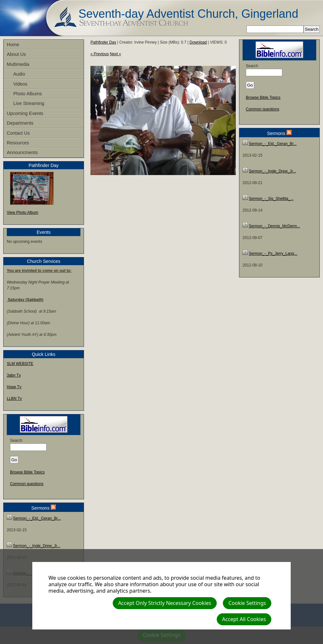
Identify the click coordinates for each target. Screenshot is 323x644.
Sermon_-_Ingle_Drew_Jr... (36, 546)
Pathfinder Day (103, 42)
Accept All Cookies (244, 619)
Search (16, 441)
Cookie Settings (247, 603)
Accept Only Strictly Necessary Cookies (165, 603)
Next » (115, 54)
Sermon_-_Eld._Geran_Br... (37, 518)
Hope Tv (14, 387)
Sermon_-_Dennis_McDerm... (274, 226)
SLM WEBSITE (20, 364)
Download (198, 42)
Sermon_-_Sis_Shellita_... (271, 199)
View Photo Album (22, 213)
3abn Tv (14, 375)
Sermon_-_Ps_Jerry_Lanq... (273, 254)
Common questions (27, 484)
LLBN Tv (14, 399)
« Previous (100, 54)
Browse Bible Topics (27, 472)
